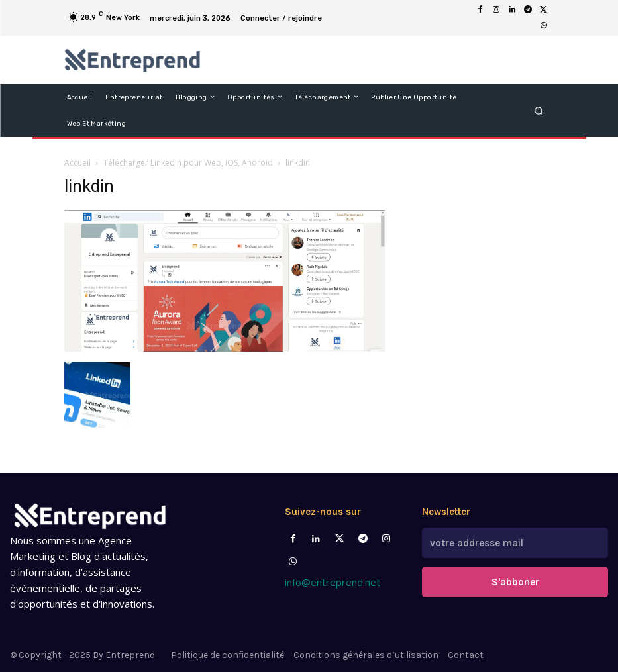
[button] (538, 110)
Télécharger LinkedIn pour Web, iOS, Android (188, 163)
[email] (515, 542)
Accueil (77, 163)
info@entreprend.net (333, 582)
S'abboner (515, 578)
